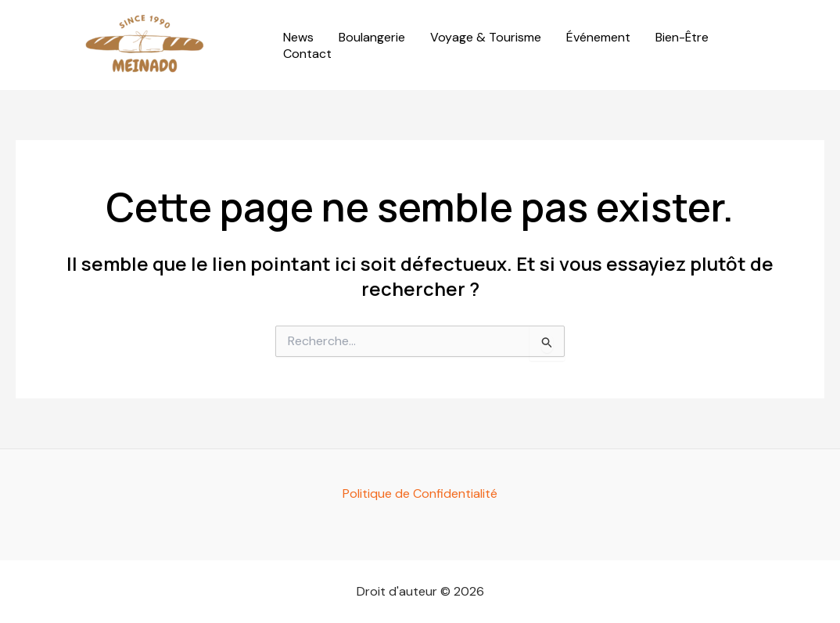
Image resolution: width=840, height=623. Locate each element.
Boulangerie (372, 38)
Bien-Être (682, 38)
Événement (598, 38)
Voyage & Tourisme (486, 38)
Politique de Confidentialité (420, 493)
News (298, 38)
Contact (307, 54)
